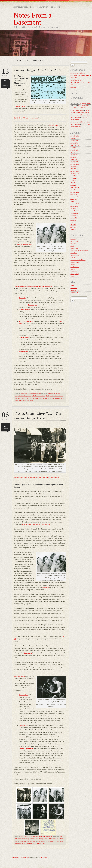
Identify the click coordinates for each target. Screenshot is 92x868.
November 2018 (75, 148)
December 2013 (75, 190)
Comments (5, 83)
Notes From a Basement (33, 19)
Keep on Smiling (24, 338)
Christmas (73, 244)
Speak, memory (42, 7)
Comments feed (75, 290)
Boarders (73, 239)
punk (24, 401)
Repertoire (42, 836)
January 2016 (74, 162)
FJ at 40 (31, 394)
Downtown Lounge (20, 106)
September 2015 (75, 166)
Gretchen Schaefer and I (24, 244)
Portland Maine (38, 398)
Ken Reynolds (50, 396)
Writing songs (28, 653)
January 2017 (74, 155)
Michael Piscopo (58, 396)
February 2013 (75, 204)
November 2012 (75, 211)
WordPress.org (74, 293)
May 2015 (73, 169)
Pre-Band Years (75, 267)
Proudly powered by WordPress (20, 857)
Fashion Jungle (24, 394)
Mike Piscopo (41, 841)
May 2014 (73, 183)
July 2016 (73, 157)
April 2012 (73, 227)
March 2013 (74, 201)
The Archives (56, 7)
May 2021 (73, 138)
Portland (23, 843)
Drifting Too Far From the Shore (79, 251)
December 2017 (75, 150)
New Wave (17, 398)
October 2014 (74, 178)
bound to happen (54, 125)
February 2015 (75, 171)
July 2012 (73, 220)
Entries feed (74, 288)
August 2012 (74, 218)
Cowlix (72, 246)
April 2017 (73, 152)
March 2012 (74, 230)
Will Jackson (30, 401)
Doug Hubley (51, 394)
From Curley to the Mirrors (78, 260)
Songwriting (38, 394)
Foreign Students (33, 396)
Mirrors (36, 836)
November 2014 (75, 176)
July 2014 (73, 180)
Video (72, 276)
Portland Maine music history (51, 398)
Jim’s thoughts (32, 305)
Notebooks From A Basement (78, 73)
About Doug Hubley (20, 7)
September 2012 (75, 215)
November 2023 (75, 136)
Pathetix (23, 398)
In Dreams (73, 87)
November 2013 (75, 192)
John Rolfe (45, 587)
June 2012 (73, 223)
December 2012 (75, 208)
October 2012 (74, 213)
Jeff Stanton (52, 839)
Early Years (74, 253)
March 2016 (74, 159)
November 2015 (75, 164)
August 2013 (74, 199)
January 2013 (74, 206)
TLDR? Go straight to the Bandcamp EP (26, 118)
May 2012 (5, 72)
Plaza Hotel (29, 398)
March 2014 (74, 185)
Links (32, 7)
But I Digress (74, 241)
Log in (72, 286)
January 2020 (74, 143)
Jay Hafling (44, 857)
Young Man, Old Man (76, 80)
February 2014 (75, 187)
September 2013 (75, 197)
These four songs (19, 676)
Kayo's (16, 841)
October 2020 (74, 141)
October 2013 (74, 194)
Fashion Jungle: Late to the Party (38, 70)
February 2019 (75, 145)
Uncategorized (74, 274)
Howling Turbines (75, 262)
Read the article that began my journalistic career (37, 524)
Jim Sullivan (42, 396)
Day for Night (74, 248)
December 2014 (75, 173)
